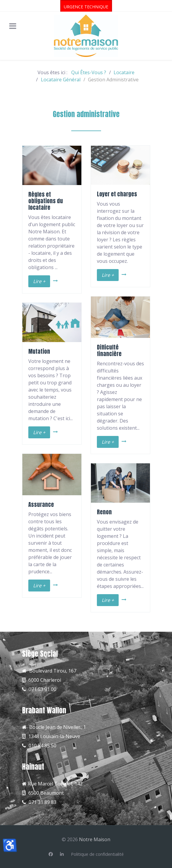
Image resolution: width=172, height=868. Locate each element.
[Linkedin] (62, 854)
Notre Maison (95, 839)
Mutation (39, 351)
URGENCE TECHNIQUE (86, 7)
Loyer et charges (117, 194)
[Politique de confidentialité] (97, 854)
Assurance (41, 504)
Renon (104, 512)
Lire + (39, 281)
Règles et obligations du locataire (46, 201)
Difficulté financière (109, 350)
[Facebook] (51, 854)
